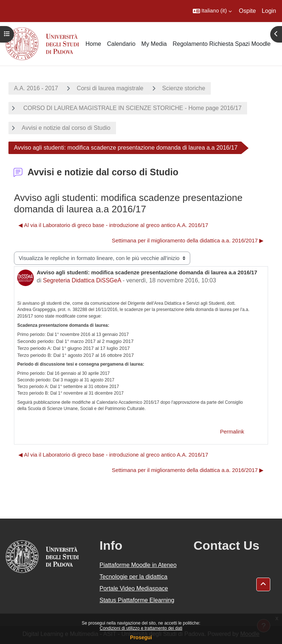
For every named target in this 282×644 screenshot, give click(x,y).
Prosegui (141, 637)
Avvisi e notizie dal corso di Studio (66, 128)
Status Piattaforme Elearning (137, 600)
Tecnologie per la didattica (133, 577)
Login (269, 11)
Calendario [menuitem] (121, 44)
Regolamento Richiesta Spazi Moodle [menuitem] (222, 44)
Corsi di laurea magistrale (110, 88)
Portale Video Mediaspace (134, 588)
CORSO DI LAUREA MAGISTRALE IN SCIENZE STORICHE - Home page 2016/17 (132, 108)
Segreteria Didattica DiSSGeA (82, 280)
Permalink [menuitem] (232, 432)
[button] (212, 11)
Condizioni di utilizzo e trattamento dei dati (141, 628)
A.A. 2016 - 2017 (36, 88)
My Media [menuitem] (154, 44)
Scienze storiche (184, 88)
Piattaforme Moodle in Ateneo (138, 565)
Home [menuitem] (93, 44)
